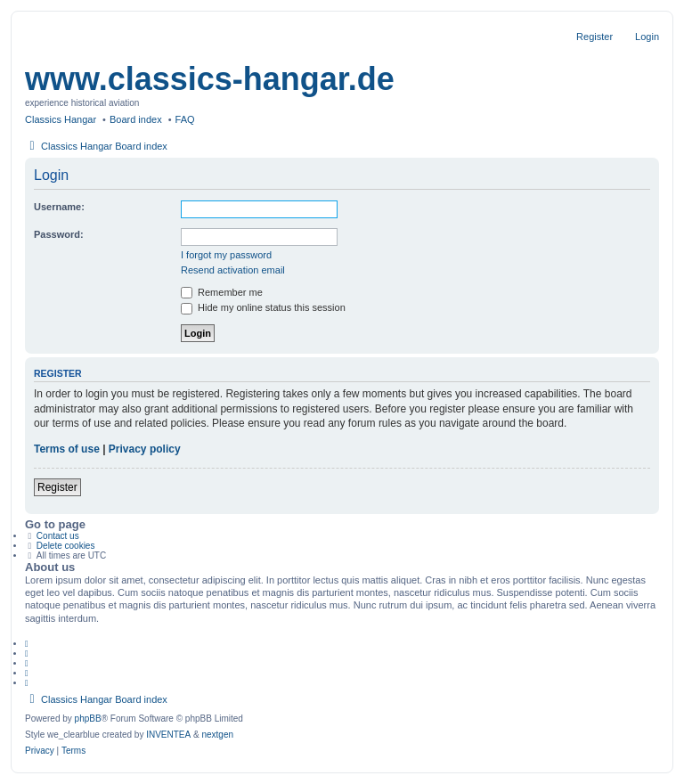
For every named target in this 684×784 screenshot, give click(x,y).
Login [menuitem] (647, 37)
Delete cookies (66, 546)
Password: (59, 234)
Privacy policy (145, 449)
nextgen (217, 735)
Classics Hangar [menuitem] (61, 119)
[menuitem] (40, 751)
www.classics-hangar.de (210, 79)
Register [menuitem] (594, 37)
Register (57, 487)
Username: (59, 207)
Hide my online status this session (263, 307)
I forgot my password (226, 255)
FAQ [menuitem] (185, 119)
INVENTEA (168, 735)
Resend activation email (233, 270)
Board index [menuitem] (136, 119)
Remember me (222, 292)
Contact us (58, 536)
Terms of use (67, 449)
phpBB (88, 719)
